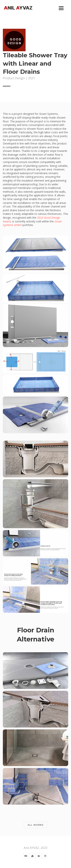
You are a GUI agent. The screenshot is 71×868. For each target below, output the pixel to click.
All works (35, 825)
